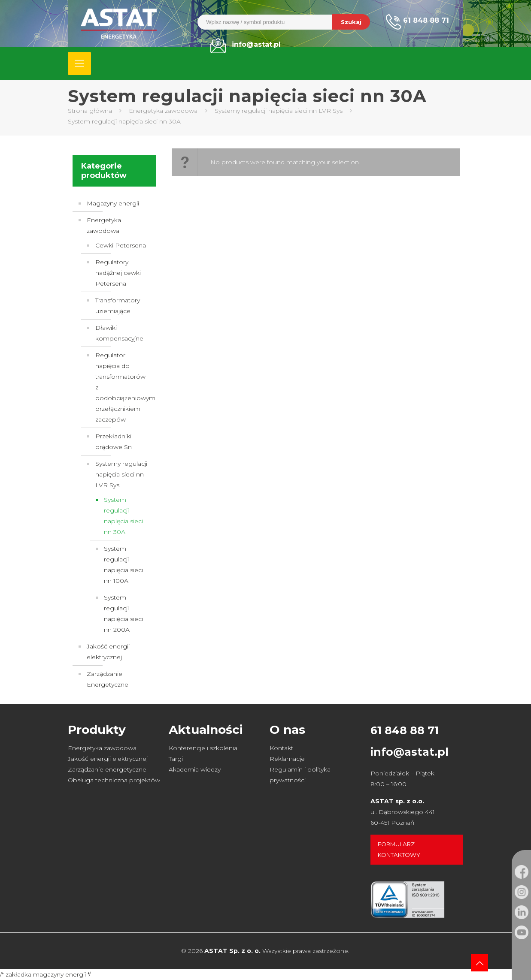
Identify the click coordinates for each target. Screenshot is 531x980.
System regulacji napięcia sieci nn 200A (123, 614)
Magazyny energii (113, 203)
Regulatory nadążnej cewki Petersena (118, 273)
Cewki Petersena (121, 245)
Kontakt (281, 748)
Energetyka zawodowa (163, 111)
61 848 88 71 (405, 730)
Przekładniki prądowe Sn (114, 442)
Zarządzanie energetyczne (107, 769)
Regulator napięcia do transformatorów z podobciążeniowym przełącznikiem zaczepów (121, 387)
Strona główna (90, 111)
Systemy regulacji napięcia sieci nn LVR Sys (279, 111)
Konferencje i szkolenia (203, 748)
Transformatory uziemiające (118, 306)
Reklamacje (287, 759)
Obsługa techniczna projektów (114, 780)
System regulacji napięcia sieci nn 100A (123, 565)
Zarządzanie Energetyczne (108, 679)
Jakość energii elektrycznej (108, 652)
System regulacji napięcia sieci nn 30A (123, 516)
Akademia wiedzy (195, 769)
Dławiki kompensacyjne (119, 333)
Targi (176, 759)
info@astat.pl (410, 752)
